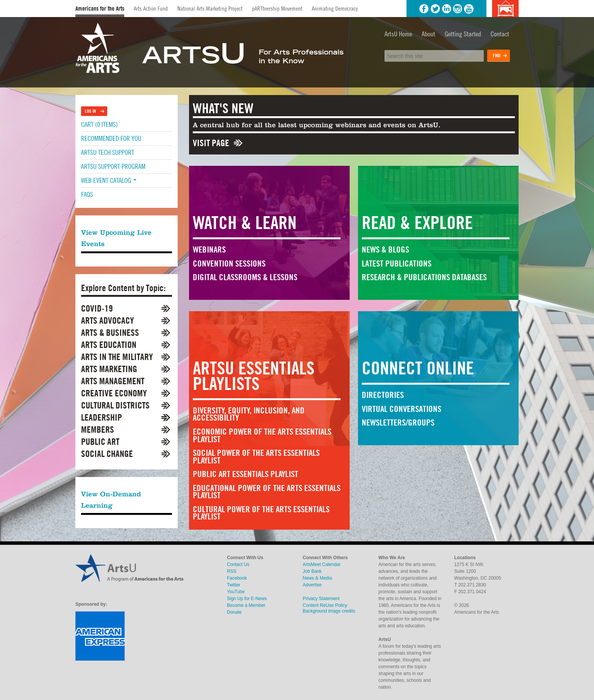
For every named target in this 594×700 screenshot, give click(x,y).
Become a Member (246, 605)
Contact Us (238, 564)
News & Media (317, 578)
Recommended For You (111, 138)
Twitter (435, 9)
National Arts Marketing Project (210, 8)
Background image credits (505, 9)
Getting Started (463, 34)
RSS (232, 571)
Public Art (100, 442)
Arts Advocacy (108, 320)
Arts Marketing (109, 369)
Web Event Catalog (109, 180)
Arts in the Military (117, 357)
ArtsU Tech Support (108, 152)
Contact (500, 34)
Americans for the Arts (100, 9)
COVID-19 (97, 308)
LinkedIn (447, 9)
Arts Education (109, 345)
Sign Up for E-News (247, 599)
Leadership (102, 417)
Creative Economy (114, 393)
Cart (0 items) (99, 124)
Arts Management (113, 381)
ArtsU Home (398, 34)
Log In (90, 111)
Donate (234, 612)
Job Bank (312, 571)
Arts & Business (110, 333)
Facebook (424, 9)
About (428, 34)
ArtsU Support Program (113, 166)
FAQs (87, 194)
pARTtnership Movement (277, 8)
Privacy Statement (321, 599)
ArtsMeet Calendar (322, 564)
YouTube (469, 9)
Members (98, 430)
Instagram (458, 9)
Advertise (312, 585)
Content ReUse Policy (325, 605)
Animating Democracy (335, 8)
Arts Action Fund (151, 8)
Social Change (107, 454)
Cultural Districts (115, 405)
